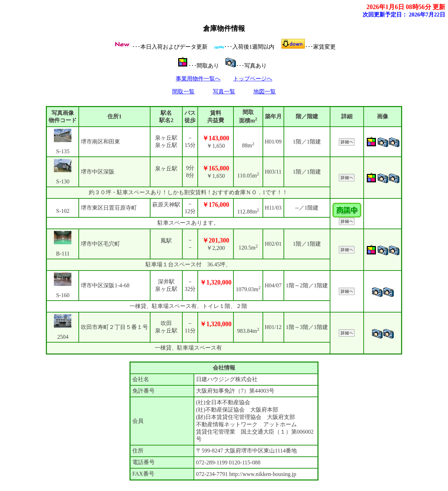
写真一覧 (224, 92)
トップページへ (253, 79)
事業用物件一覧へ (198, 79)
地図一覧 (265, 92)
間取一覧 (183, 92)
